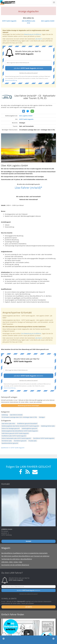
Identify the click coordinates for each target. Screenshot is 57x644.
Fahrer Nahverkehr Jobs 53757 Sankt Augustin (16, 438)
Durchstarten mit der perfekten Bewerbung (15, 565)
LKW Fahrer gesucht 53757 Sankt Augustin (15, 433)
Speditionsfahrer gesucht (10, 443)
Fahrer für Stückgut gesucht (11, 428)
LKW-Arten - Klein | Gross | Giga (12, 562)
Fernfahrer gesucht (20, 441)
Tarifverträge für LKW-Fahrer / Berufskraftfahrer (17, 559)
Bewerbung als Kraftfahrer (33, 34)
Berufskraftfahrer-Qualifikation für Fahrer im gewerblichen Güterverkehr (25, 553)
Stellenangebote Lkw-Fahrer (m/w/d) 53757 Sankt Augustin (20, 426)
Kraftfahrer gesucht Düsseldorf (27, 424)
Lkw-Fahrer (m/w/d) (16, 415)
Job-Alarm (39, 39)
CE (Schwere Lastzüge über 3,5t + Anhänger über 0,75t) (19, 417)
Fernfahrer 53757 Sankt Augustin (44, 438)
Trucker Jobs (33, 441)
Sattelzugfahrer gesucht (29, 428)
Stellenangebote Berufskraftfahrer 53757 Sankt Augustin (20, 431)
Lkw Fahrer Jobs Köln (8, 424)
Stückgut (42, 417)
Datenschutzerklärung (11, 80)
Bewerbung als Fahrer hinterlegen (28, 406)
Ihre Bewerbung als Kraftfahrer (31, 334)
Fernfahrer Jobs (7, 441)
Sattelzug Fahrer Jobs (48, 426)
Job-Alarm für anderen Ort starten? (29, 73)
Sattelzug (5, 415)
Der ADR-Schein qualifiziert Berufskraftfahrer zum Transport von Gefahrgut (25, 556)
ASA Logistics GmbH (26, 116)
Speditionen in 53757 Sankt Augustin (13, 448)
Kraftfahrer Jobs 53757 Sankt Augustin (14, 436)
